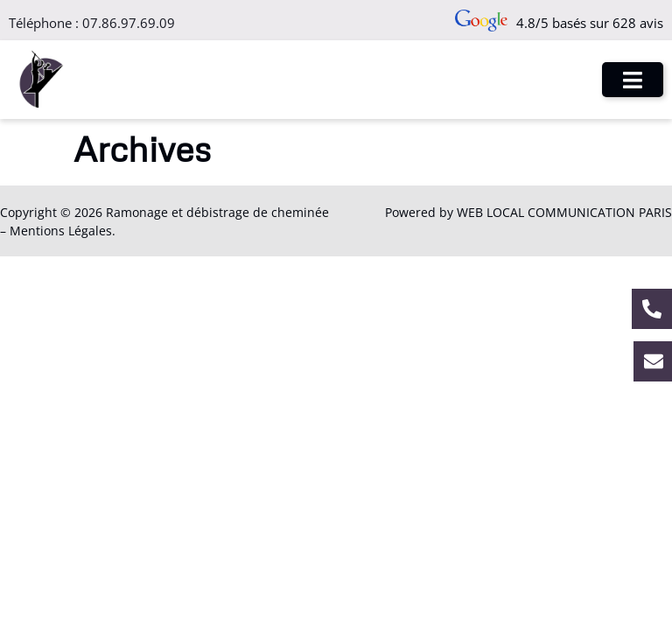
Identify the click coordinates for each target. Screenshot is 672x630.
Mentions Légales (61, 231)
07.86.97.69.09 (129, 23)
